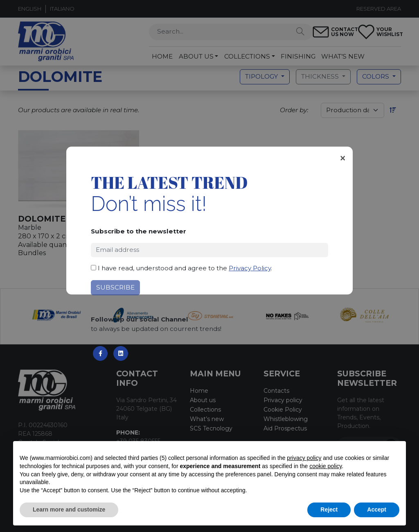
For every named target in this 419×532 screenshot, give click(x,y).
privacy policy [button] (304, 458)
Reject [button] (329, 509)
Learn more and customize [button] (69, 509)
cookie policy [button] (326, 466)
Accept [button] (377, 509)
